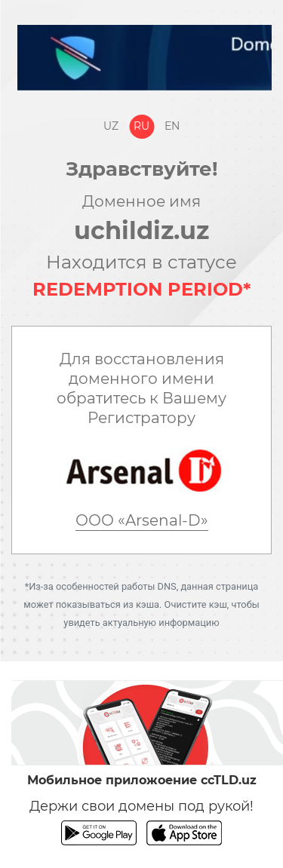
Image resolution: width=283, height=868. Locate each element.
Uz (111, 126)
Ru (141, 126)
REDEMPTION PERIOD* (141, 289)
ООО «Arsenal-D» (142, 520)
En (172, 126)
